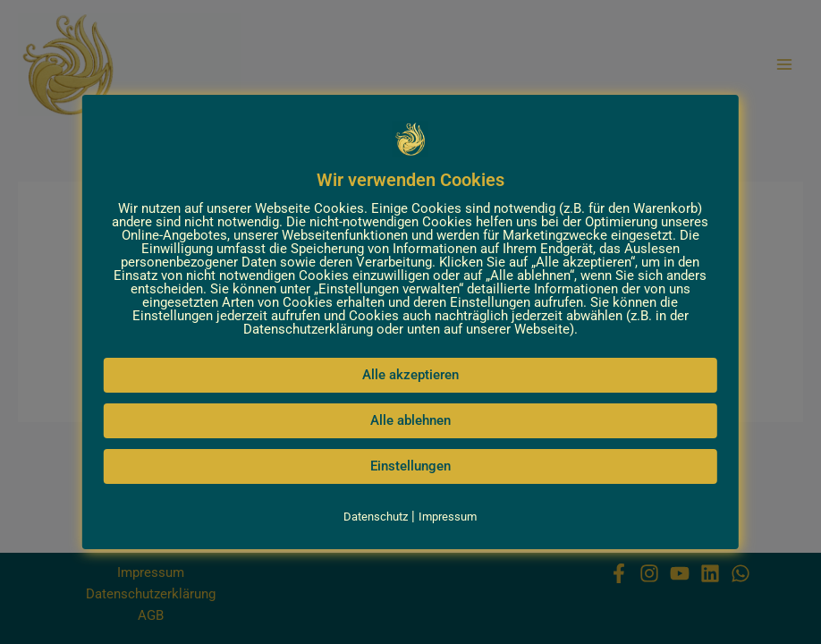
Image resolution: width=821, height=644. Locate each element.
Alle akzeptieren (410, 375)
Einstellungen (410, 466)
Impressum (448, 517)
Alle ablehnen (410, 420)
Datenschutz (376, 517)
